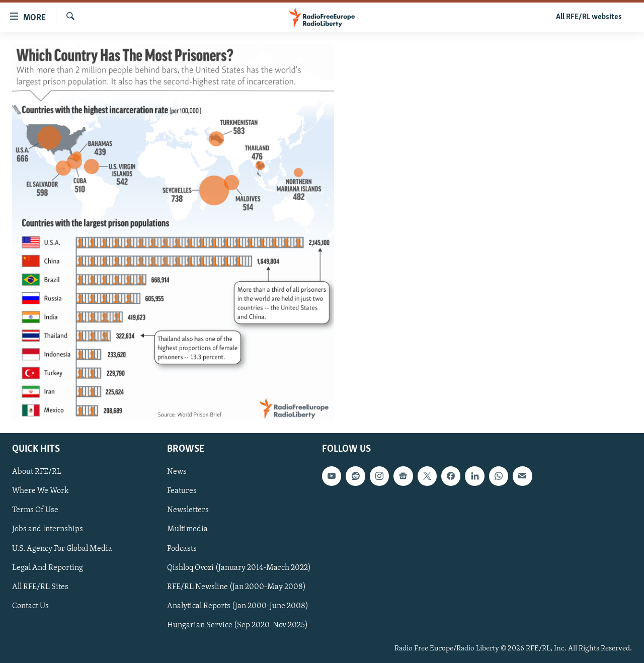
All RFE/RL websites (589, 17)
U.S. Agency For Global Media (62, 549)
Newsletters (188, 511)
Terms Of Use (35, 511)
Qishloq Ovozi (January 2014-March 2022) (239, 568)
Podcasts (182, 549)
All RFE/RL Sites (40, 587)
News (177, 472)
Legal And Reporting (48, 568)
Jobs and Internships (48, 530)
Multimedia (187, 530)
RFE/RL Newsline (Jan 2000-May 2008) (236, 587)
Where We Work (41, 491)
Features (182, 491)
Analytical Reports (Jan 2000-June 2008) (238, 606)
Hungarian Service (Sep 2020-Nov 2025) (237, 625)
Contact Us (30, 606)
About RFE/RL (37, 472)
